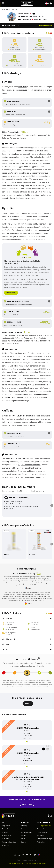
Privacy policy (21, 863)
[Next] (52, 505)
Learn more (11, 293)
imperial (49, 25)
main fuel (22, 87)
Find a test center (43, 832)
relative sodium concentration (38, 230)
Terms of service (31, 863)
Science (24, 842)
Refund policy (12, 863)
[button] (51, 3)
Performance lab (27, 832)
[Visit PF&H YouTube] (28, 855)
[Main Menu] (3, 3)
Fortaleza (32, 353)
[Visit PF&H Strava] (32, 855)
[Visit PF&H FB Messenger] (36, 855)
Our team (24, 829)
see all (28, 704)
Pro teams (40, 836)
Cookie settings (42, 863)
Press (23, 839)
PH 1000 (43, 369)
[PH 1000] (40, 544)
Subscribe (5, 839)
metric (42, 25)
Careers (24, 836)
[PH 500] (14, 544)
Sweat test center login (44, 839)
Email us (5, 832)
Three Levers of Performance (24, 416)
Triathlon (14, 9)
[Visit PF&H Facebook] (24, 855)
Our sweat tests (42, 829)
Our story (24, 826)
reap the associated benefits (29, 465)
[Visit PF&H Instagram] (16, 855)
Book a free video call (9, 829)
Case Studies (6, 9)
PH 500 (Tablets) (16, 502)
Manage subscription (9, 842)
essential (6, 216)
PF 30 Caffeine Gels (17, 458)
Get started (27, 804)
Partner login (41, 842)
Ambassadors (7, 836)
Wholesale (6, 845)
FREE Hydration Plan (44, 826)
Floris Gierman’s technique (31, 394)
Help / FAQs (6, 826)
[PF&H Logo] (27, 3)
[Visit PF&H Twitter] (20, 855)
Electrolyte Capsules (15, 397)
